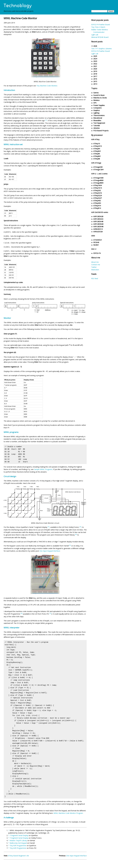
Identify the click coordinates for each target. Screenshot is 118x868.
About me (95, 262)
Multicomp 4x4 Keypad (18, 843)
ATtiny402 (97, 201)
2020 (95, 69)
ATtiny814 (97, 208)
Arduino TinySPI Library (18, 840)
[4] (76, 534)
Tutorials (97, 126)
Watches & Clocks (100, 98)
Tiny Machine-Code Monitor (47, 86)
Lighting (96, 113)
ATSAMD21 (98, 240)
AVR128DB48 (98, 227)
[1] (46, 120)
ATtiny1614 (98, 188)
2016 (95, 79)
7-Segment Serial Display (19, 835)
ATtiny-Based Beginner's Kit (18, 856)
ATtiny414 (97, 206)
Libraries (97, 128)
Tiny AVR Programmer (18, 846)
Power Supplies (99, 105)
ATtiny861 (97, 156)
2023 (95, 61)
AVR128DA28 (98, 216)
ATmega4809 (98, 183)
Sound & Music (99, 95)
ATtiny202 (97, 190)
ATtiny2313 (98, 146)
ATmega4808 (98, 180)
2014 (95, 84)
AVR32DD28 (98, 232)
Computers (97, 108)
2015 (95, 81)
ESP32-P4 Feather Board (101, 25)
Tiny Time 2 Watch (98, 27)
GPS (95, 103)
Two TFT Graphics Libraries (102, 49)
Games (96, 93)
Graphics (97, 110)
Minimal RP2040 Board (100, 37)
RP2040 (96, 242)
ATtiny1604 (98, 185)
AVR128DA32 (98, 219)
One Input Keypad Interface (50, 551)
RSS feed (95, 278)
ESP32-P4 (97, 253)
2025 (95, 56)
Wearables (97, 120)
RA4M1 (96, 245)
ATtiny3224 (98, 196)
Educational (98, 118)
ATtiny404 (97, 203)
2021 (95, 66)
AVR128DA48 (98, 221)
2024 (95, 59)
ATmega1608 (98, 178)
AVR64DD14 (98, 229)
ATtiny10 (97, 144)
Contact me (96, 265)
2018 (95, 74)
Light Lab (95, 35)
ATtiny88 (97, 159)
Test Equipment (99, 123)
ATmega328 (98, 167)
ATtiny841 (97, 151)
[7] (50, 613)
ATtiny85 (97, 154)
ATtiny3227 (98, 198)
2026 (95, 46)
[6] (22, 613)
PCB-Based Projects (101, 131)
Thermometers (99, 115)
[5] (70, 545)
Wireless (96, 100)
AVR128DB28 (98, 224)
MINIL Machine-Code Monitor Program (68, 813)
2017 (95, 76)
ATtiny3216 (98, 193)
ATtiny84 (97, 149)
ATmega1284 (98, 170)
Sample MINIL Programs (43, 469)
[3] (80, 527)
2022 (95, 64)
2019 (95, 71)
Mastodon (95, 270)
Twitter (94, 267)
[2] (49, 527)
